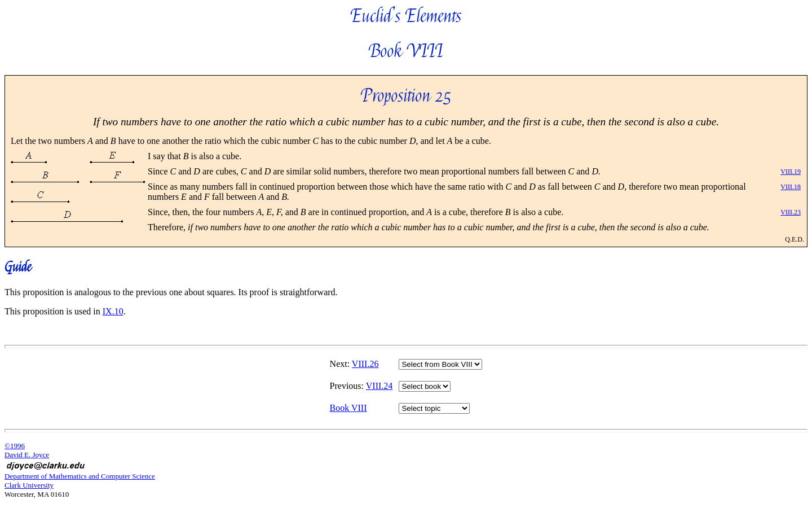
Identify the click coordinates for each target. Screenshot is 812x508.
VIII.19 (791, 172)
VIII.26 (365, 364)
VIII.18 (791, 187)
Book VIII (348, 408)
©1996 (15, 446)
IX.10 (113, 311)
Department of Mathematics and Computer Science (80, 476)
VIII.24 (379, 386)
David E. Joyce (27, 455)
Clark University (29, 485)
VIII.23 (791, 212)
